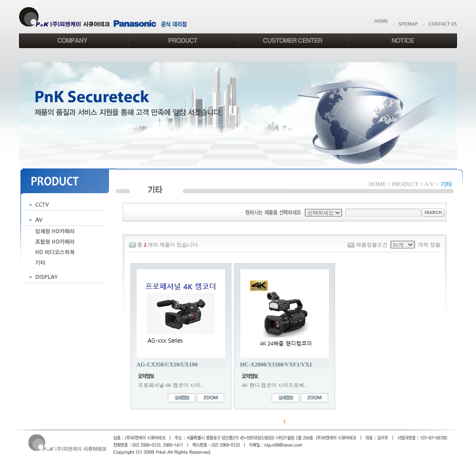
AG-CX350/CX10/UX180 (167, 364)
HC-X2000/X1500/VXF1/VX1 (276, 364)
